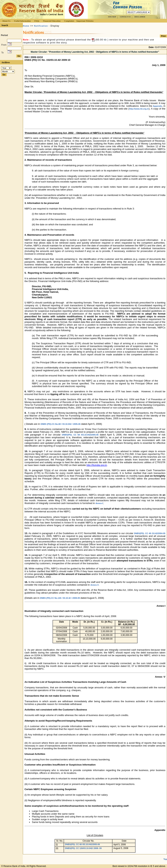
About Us (6, 21)
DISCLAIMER (140, 17)
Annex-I (99, 503)
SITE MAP (112, 17)
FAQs (37, 21)
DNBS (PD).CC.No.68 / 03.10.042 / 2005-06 (60, 424)
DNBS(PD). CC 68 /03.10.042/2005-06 (80, 435)
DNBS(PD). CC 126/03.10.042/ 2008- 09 (83, 848)
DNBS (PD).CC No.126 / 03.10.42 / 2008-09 (60, 598)
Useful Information (22, 21)
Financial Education (52, 21)
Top (165, 859)
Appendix (158, 106)
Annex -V (160, 677)
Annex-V (95, 585)
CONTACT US (125, 17)
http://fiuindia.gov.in (97, 465)
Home (26, 26)
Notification (41, 26)
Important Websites (85, 21)
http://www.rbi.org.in (139, 109)
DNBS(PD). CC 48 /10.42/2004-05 (150, 533)
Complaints (69, 21)
